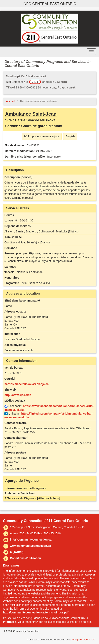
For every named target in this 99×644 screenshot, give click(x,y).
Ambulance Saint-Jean (31, 114)
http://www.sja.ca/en (18, 395)
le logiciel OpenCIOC (84, 640)
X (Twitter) (17, 552)
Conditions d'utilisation (25, 558)
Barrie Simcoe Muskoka (35, 120)
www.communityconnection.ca (30, 546)
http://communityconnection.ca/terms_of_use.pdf (36, 612)
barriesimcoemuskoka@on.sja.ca (26, 384)
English (70, 136)
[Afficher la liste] (49, 498)
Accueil (10, 101)
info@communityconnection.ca (31, 540)
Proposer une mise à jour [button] (42, 136)
